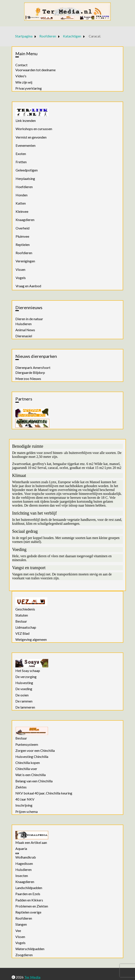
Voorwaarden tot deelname (35, 70)
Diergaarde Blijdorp (30, 373)
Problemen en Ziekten (32, 906)
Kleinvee (22, 211)
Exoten (21, 154)
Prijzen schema (27, 812)
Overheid (22, 228)
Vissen (20, 269)
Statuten (22, 615)
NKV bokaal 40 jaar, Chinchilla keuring (44, 793)
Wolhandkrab (26, 857)
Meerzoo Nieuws (28, 379)
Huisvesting (24, 683)
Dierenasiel (24, 336)
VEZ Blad (22, 633)
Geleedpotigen (27, 170)
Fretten (21, 162)
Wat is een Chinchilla (31, 775)
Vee (18, 931)
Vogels (21, 278)
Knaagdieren (25, 220)
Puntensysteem (27, 744)
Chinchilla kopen (28, 763)
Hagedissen (24, 864)
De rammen (24, 701)
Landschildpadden (29, 888)
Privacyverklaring (29, 88)
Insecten (22, 876)
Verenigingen (25, 261)
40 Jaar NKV (25, 799)
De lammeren (25, 707)
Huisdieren (23, 324)
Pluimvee (22, 236)
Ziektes (21, 787)
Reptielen (23, 245)
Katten (21, 203)
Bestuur (21, 621)
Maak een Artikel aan (31, 843)
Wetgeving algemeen (31, 639)
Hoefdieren (24, 187)
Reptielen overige (28, 912)
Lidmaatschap (26, 627)
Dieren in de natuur (29, 319)
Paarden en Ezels (28, 894)
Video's (21, 76)
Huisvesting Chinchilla (32, 757)
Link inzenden (26, 120)
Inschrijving (24, 805)
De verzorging (26, 677)
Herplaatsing (25, 178)
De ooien (22, 695)
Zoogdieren (24, 955)
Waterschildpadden (30, 949)
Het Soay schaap (28, 671)
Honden (22, 195)
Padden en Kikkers (29, 900)
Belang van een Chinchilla (34, 781)
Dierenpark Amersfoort (33, 368)
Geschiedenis (25, 609)
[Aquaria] (17, 853)
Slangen (21, 924)
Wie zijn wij (24, 82)
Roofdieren (24, 253)
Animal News (25, 330)
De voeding (24, 689)
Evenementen (26, 145)
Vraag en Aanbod (28, 286)
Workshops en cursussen (34, 129)
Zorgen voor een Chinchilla (35, 751)
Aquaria (21, 849)
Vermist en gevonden (31, 137)
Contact (21, 65)
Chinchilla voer (26, 769)
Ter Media (32, 977)
